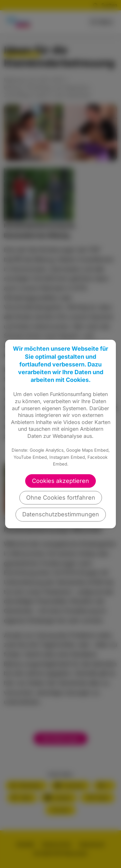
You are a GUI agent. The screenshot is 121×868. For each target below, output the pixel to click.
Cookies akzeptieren (60, 481)
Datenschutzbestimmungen (61, 514)
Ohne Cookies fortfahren (61, 498)
